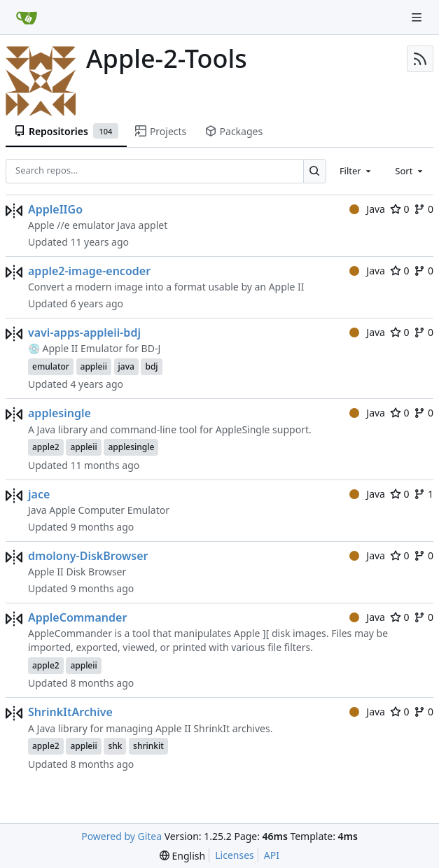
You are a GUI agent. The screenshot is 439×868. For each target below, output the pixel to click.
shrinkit (148, 746)
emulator (51, 366)
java (126, 366)
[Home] (27, 17)
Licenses (235, 855)
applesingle (60, 413)
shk (115, 746)
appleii (94, 366)
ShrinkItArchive (70, 712)
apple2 (46, 447)
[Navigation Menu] (418, 17)
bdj (151, 366)
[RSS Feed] (420, 59)
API (272, 855)
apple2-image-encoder (89, 271)
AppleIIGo (55, 209)
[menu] (182, 856)
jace (39, 494)
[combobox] (356, 171)
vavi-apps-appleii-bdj (84, 332)
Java (367, 209)
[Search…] (315, 171)
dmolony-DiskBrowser (88, 556)
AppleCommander (77, 617)
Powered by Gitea (121, 836)
